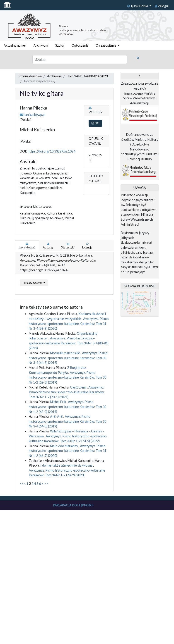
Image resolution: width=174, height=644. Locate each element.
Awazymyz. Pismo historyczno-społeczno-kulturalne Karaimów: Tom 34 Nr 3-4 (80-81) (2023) (69, 343)
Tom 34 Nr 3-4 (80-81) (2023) (88, 76)
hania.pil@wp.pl (34, 115)
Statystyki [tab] (68, 246)
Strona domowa (30, 76)
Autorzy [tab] (48, 246)
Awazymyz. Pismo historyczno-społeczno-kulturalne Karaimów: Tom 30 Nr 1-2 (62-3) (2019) (68, 377)
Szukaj (60, 45)
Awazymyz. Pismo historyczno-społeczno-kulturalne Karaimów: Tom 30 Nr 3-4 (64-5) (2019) (68, 358)
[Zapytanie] (80, 60)
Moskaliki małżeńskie (65, 353)
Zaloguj (162, 6)
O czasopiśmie (106, 45)
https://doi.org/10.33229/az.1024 (51, 151)
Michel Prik (58, 402)
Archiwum (41, 45)
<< (22, 484)
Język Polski (138, 6)
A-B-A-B (57, 416)
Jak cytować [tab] (27, 246)
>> (46, 484)
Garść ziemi (79, 387)
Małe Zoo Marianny (64, 446)
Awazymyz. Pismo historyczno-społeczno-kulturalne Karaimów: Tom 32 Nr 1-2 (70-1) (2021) (67, 392)
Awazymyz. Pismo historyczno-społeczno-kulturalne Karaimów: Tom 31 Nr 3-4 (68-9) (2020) (69, 324)
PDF (95, 123)
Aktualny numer (15, 45)
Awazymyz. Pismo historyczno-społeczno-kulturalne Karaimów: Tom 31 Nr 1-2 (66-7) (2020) (68, 451)
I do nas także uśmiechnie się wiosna (67, 465)
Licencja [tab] (87, 246)
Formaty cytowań (33, 283)
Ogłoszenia (80, 45)
